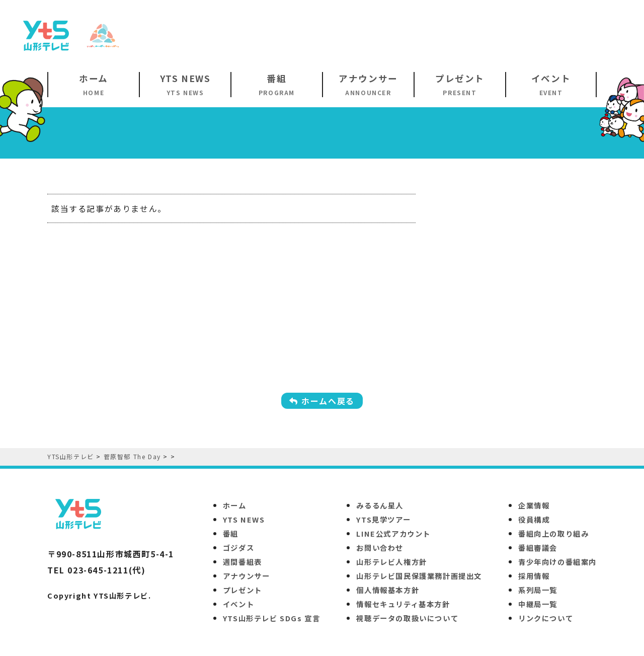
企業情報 (534, 505)
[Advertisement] (446, 35)
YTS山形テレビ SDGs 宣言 (272, 618)
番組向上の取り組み (553, 533)
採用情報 (534, 576)
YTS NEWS (244, 519)
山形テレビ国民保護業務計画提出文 (419, 576)
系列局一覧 (538, 590)
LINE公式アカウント (393, 533)
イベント (238, 604)
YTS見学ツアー (383, 519)
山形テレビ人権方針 (391, 562)
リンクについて (546, 618)
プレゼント (243, 590)
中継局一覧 (538, 604)
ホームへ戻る (322, 401)
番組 (231, 533)
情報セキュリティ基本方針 (403, 604)
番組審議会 (538, 548)
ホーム (235, 505)
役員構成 (534, 519)
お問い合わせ (380, 548)
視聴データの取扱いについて (407, 618)
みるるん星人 (380, 505)
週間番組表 (243, 562)
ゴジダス (238, 548)
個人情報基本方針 (388, 590)
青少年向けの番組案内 (557, 562)
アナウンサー (247, 576)
